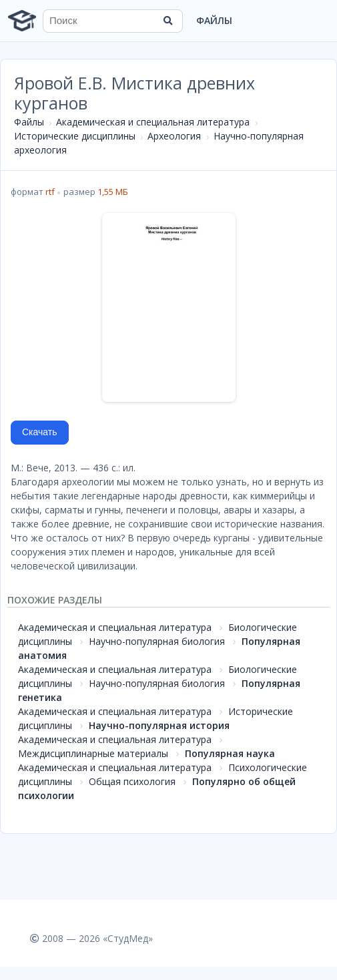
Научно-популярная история (159, 725)
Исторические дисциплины (75, 136)
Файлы (214, 20)
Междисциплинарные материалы (93, 753)
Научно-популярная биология (157, 641)
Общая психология (132, 781)
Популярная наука (230, 753)
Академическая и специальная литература (153, 122)
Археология (174, 136)
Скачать (40, 432)
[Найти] (168, 21)
